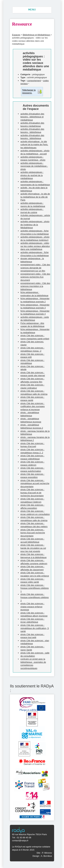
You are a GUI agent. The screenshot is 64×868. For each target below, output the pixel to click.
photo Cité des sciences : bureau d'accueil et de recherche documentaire (32, 493)
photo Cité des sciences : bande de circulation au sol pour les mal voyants (33, 548)
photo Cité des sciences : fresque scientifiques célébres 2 (35, 597)
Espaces (16, 35)
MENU (32, 10)
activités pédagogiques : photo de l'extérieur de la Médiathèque (35, 225)
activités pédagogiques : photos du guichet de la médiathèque (32, 175)
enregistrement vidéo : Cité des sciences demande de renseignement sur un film (35, 268)
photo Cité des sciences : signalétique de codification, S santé (35, 628)
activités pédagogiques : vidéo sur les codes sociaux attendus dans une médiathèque (35, 246)
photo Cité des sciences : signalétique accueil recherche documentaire (35, 483)
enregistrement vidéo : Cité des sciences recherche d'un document (35, 277)
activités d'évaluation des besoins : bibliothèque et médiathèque (32, 117)
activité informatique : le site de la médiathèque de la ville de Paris (35, 197)
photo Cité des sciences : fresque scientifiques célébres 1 (35, 588)
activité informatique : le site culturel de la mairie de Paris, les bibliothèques (34, 145)
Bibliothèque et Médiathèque (37, 35)
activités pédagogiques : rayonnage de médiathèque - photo (34, 166)
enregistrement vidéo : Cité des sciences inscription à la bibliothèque (35, 286)
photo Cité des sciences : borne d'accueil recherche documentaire (33, 533)
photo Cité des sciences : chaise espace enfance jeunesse (32, 607)
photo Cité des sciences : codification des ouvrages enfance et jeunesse (33, 406)
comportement (34, 81)
